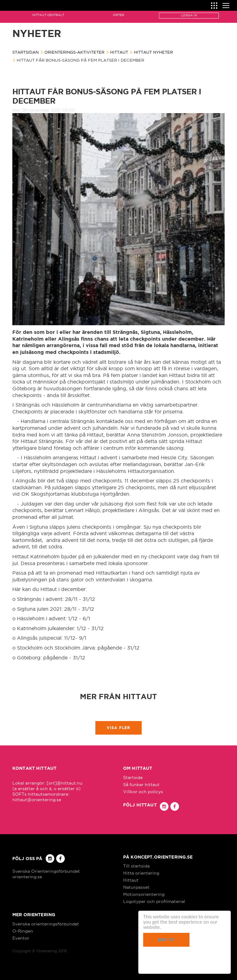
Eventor (21, 938)
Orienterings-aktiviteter (74, 52)
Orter (118, 15)
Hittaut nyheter (153, 52)
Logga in (189, 15)
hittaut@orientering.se (37, 800)
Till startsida (136, 866)
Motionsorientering (144, 894)
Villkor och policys (143, 792)
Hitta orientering (141, 873)
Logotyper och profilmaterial (154, 901)
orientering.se (27, 877)
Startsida (133, 777)
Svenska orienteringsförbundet (46, 924)
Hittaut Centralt (48, 15)
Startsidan (25, 52)
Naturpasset (136, 887)
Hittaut (119, 52)
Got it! (166, 940)
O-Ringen (23, 931)
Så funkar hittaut (141, 785)
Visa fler (119, 728)
